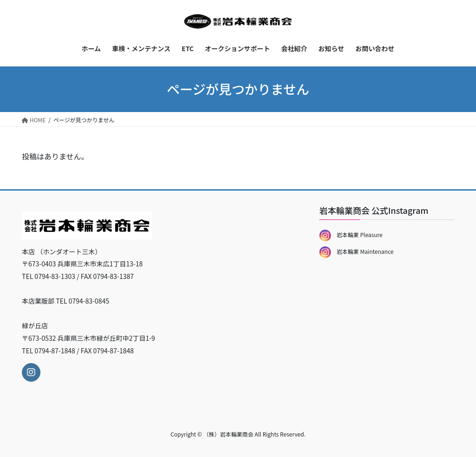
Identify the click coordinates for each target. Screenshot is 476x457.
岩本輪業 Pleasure (351, 235)
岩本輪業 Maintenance (357, 251)
